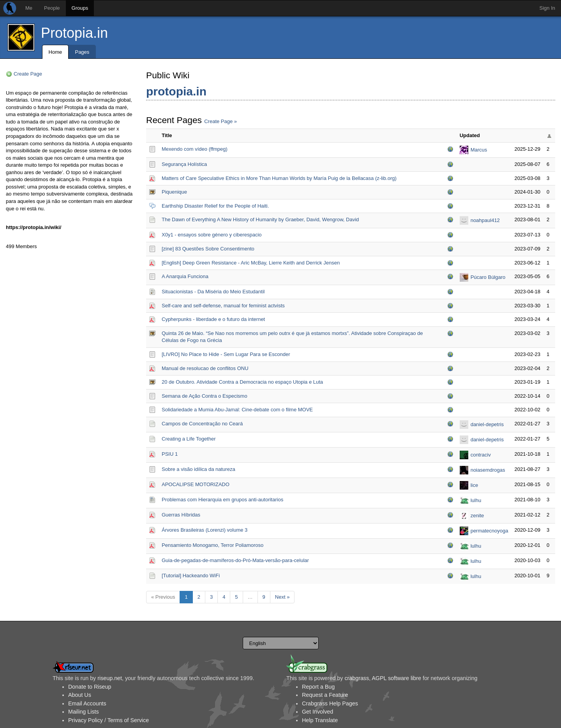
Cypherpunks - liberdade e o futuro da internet (213, 319)
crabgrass (357, 678)
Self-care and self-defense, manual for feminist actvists (223, 306)
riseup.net (110, 678)
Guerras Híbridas (181, 515)
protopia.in (176, 91)
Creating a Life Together (189, 439)
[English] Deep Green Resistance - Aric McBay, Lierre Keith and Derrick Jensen (251, 263)
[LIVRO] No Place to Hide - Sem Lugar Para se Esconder (226, 354)
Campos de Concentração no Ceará (202, 424)
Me (29, 8)
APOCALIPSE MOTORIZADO (196, 484)
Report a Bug (318, 687)
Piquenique (174, 192)
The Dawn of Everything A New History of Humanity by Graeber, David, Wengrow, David (260, 219)
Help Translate (320, 720)
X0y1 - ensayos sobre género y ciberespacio (212, 235)
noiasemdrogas (488, 470)
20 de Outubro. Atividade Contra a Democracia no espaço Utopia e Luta (242, 382)
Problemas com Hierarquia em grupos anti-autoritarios (222, 500)
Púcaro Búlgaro (488, 277)
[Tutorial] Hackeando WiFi (191, 576)
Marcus (479, 150)
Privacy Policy (86, 720)
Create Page (28, 74)
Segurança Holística (184, 164)
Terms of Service (128, 720)
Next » (282, 597)
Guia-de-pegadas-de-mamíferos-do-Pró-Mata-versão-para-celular (235, 560)
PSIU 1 (170, 454)
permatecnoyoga (490, 531)
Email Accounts (87, 703)
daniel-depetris (487, 424)
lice (475, 485)
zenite (477, 516)
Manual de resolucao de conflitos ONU (205, 368)
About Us (80, 695)
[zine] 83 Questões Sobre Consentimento (208, 249)
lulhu (476, 500)
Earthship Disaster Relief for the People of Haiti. (215, 206)
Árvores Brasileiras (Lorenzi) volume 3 (205, 530)
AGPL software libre (396, 678)
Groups (80, 8)
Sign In (547, 8)
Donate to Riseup (90, 687)
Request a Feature (325, 695)
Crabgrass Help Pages (330, 703)
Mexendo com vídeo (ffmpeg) (195, 149)
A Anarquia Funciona (185, 276)
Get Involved (318, 712)
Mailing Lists (84, 712)
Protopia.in (74, 33)
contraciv (481, 455)
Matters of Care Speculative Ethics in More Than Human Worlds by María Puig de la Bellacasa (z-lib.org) (279, 178)
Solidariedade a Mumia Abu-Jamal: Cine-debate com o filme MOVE (237, 410)
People (52, 8)
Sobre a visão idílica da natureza (198, 469)
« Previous (163, 597)
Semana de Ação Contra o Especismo (205, 396)
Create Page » (221, 121)
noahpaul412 (485, 220)
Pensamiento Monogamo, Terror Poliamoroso (213, 545)
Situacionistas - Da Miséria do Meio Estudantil (213, 292)
